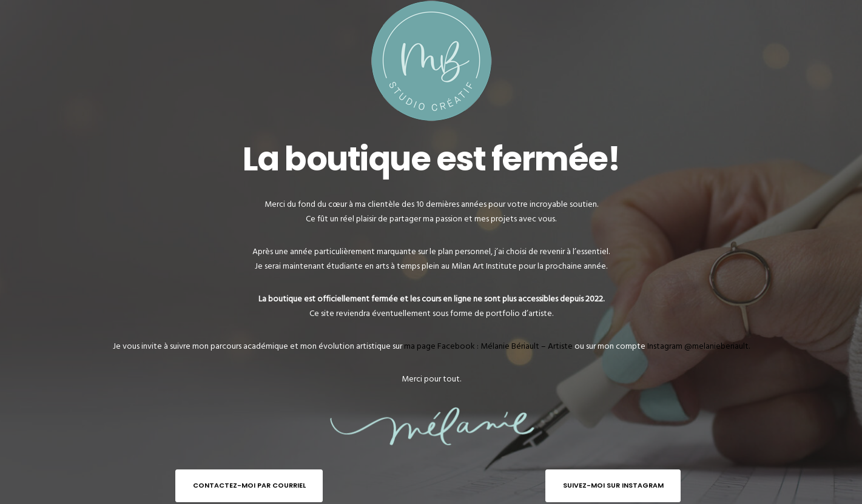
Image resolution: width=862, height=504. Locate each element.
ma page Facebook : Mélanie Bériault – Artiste (488, 346)
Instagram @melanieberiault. (699, 346)
